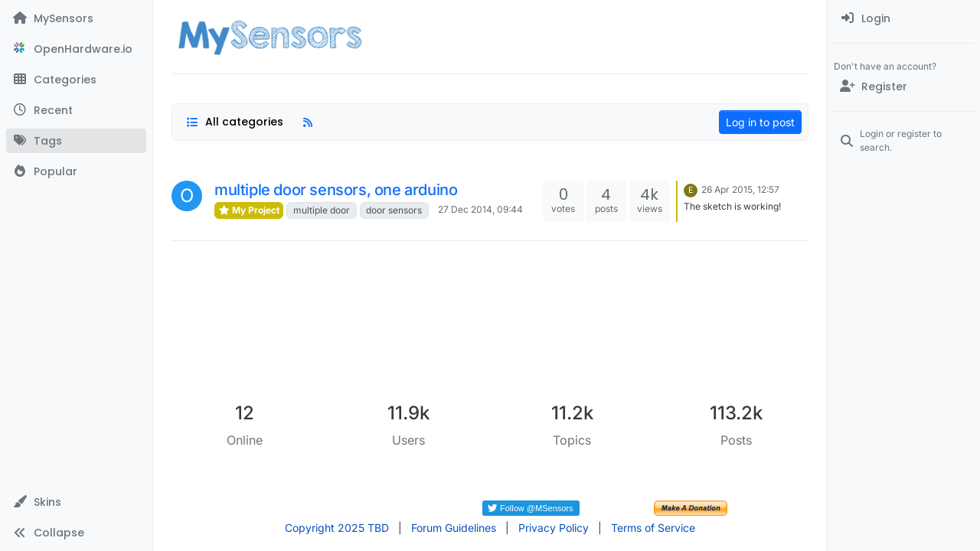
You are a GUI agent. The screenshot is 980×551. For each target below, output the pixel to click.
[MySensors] (76, 18)
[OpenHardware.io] (76, 49)
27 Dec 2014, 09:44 (480, 209)
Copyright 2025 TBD (337, 528)
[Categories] (76, 80)
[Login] (904, 18)
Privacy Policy (554, 528)
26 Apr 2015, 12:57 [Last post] (740, 189)
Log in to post (760, 122)
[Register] (904, 86)
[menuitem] (904, 18)
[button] (76, 502)
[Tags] (76, 141)
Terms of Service (653, 528)
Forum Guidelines (454, 528)
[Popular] (76, 171)
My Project (249, 210)
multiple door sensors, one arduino (336, 190)
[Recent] (76, 110)
